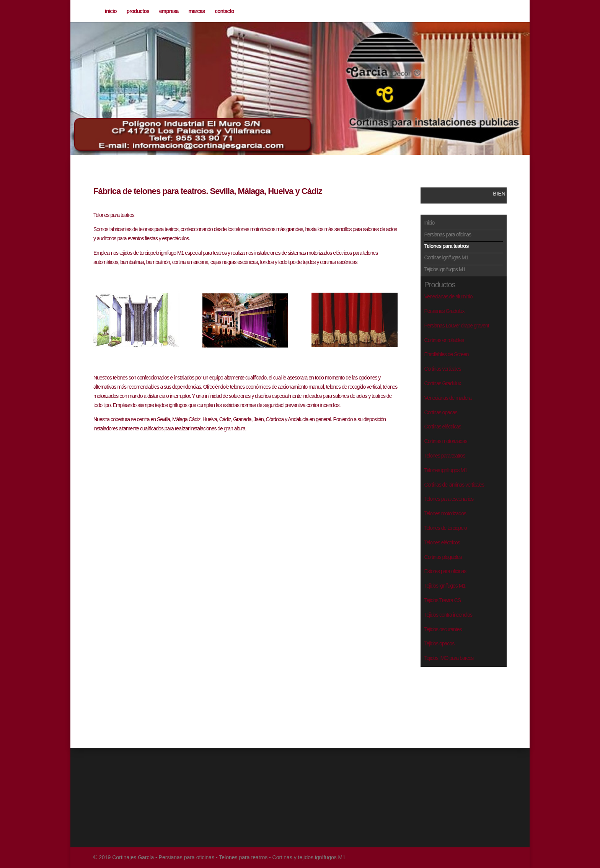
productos (138, 11)
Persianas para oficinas (448, 235)
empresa (169, 11)
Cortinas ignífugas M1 (446, 257)
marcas (196, 11)
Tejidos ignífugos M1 (445, 269)
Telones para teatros (447, 246)
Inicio (430, 223)
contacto (224, 11)
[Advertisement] (459, 695)
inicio (111, 11)
